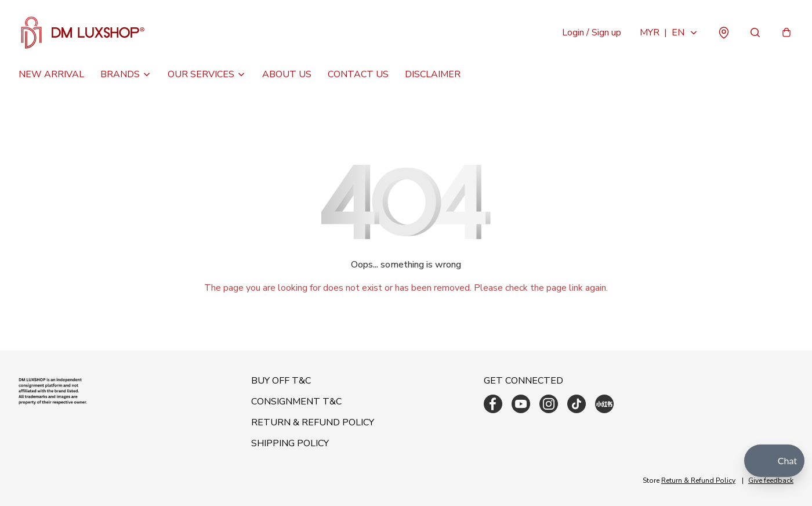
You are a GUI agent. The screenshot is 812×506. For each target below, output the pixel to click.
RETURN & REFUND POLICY (313, 422)
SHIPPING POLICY (290, 443)
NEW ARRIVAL (51, 74)
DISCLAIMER (433, 74)
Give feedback (771, 480)
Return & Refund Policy (698, 480)
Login (592, 32)
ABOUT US (287, 74)
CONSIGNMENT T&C (296, 402)
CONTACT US (358, 74)
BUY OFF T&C (281, 381)
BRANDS (120, 74)
